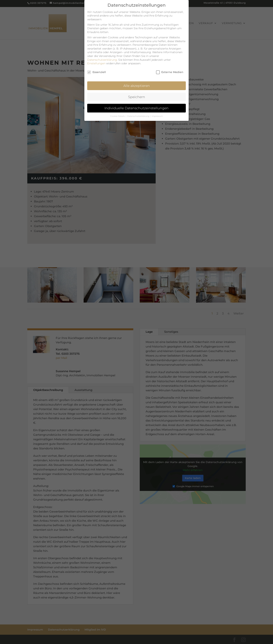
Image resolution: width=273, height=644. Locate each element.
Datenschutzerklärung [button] (138, 114)
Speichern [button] (137, 95)
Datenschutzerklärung (102, 58)
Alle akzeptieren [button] (137, 84)
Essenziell (96, 70)
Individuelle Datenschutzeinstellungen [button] (136, 106)
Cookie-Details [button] (118, 114)
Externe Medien (170, 70)
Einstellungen (96, 61)
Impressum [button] (157, 114)
